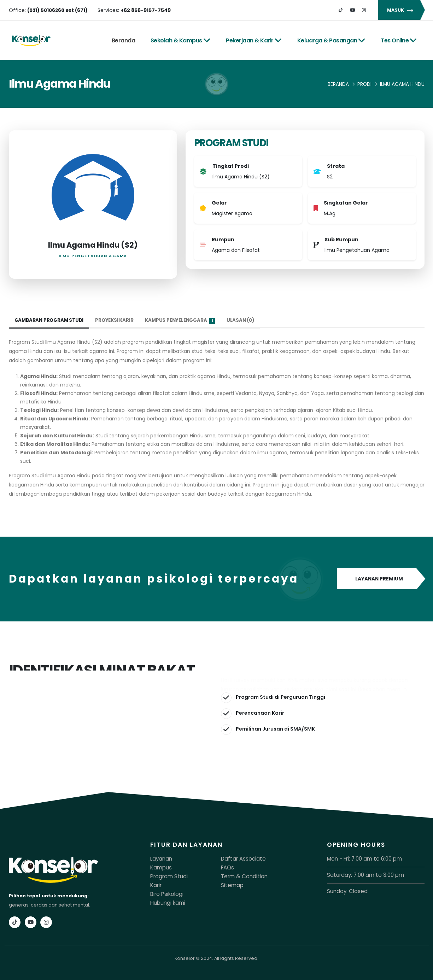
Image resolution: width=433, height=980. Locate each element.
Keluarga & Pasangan (331, 40)
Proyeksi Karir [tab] (118, 320)
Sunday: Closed (345, 890)
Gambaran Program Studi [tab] (51, 320)
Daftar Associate (240, 859)
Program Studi (166, 876)
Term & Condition (241, 876)
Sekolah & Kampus (181, 40)
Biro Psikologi (165, 893)
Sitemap (231, 884)
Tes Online (399, 40)
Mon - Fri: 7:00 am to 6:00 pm (359, 859)
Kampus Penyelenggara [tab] (186, 321)
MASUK (401, 10)
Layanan (160, 859)
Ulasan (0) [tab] (250, 320)
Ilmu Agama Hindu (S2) (93, 245)
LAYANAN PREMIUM (381, 579)
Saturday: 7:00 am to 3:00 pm (360, 875)
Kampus (160, 867)
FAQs (227, 867)
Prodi (364, 84)
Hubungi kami (166, 901)
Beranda (124, 40)
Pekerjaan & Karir (254, 40)
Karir (155, 884)
